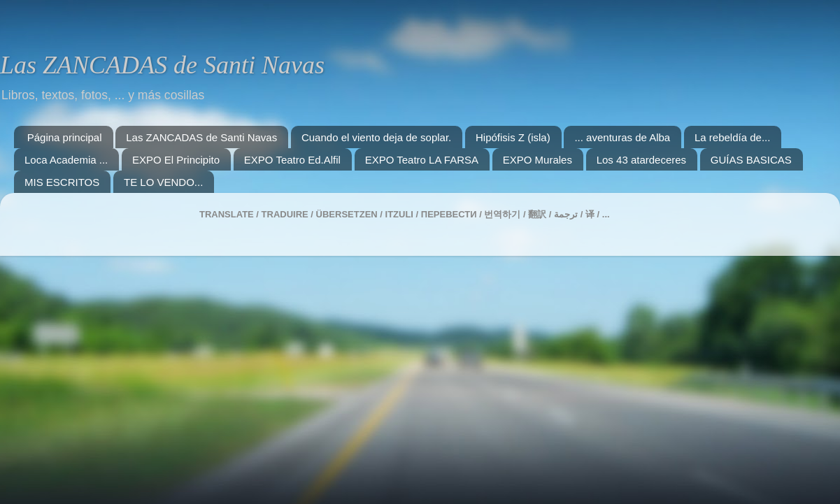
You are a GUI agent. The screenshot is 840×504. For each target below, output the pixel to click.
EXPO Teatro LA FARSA (422, 160)
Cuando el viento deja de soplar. (376, 137)
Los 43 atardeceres (641, 160)
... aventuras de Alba (622, 137)
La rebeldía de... (732, 137)
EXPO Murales (538, 160)
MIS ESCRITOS (62, 182)
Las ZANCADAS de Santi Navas (162, 65)
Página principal (65, 137)
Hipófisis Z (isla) (513, 137)
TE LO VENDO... (163, 182)
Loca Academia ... (66, 160)
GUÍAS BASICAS (751, 160)
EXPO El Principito (176, 160)
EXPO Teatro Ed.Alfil (292, 160)
